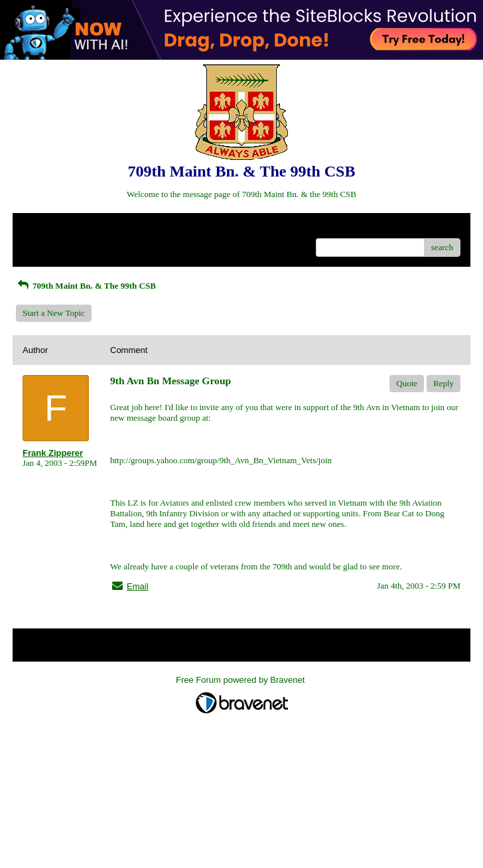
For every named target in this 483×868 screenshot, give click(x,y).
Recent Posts (45, 243)
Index (105, 228)
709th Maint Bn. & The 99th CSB (86, 286)
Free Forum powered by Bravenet (241, 680)
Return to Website (53, 228)
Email (138, 586)
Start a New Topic (54, 313)
